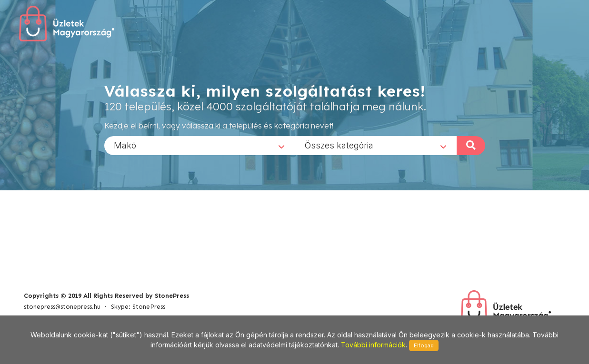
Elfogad (424, 345)
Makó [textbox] (125, 145)
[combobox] (200, 145)
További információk (373, 345)
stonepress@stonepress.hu (62, 307)
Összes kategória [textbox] (339, 145)
